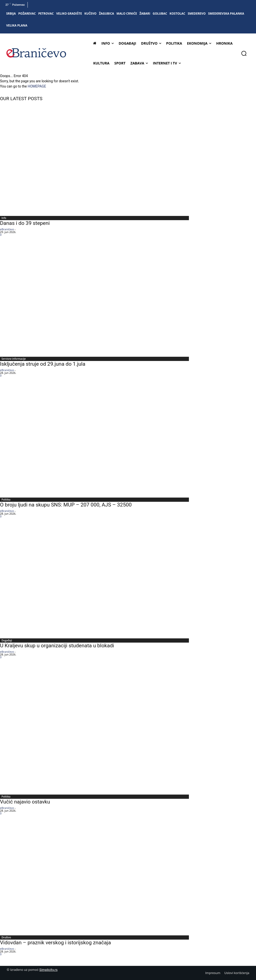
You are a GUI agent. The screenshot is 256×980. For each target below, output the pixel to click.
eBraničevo (7, 229)
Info (4, 218)
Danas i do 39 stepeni (25, 223)
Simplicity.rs (49, 970)
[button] (244, 53)
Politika (6, 500)
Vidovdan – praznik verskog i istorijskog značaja (55, 943)
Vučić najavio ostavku (25, 802)
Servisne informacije (14, 359)
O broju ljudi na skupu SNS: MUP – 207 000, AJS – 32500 (66, 505)
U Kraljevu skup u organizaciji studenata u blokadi (57, 646)
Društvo (6, 937)
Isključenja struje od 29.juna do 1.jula (43, 364)
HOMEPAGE (37, 86)
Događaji (7, 640)
